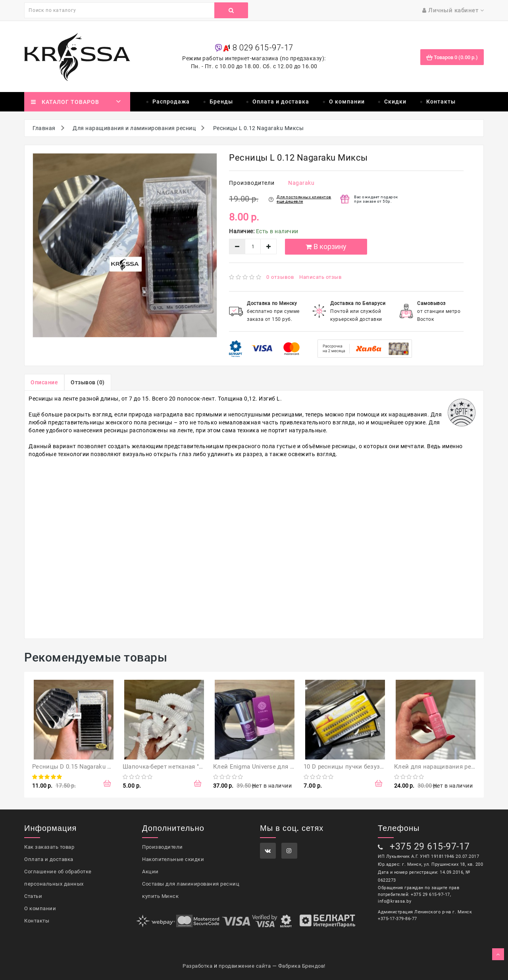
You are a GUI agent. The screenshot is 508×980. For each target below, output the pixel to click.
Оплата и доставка (281, 102)
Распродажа (171, 102)
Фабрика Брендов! (302, 966)
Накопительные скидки (173, 859)
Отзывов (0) (88, 382)
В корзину (326, 246)
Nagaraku (301, 183)
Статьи (33, 896)
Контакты (441, 102)
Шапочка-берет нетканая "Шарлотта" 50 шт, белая (195, 767)
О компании (347, 102)
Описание (44, 382)
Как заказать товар (49, 847)
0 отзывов (280, 277)
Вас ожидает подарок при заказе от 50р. (376, 199)
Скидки (395, 102)
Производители (163, 847)
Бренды (221, 102)
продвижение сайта (245, 966)
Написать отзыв (320, 277)
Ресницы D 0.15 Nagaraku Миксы (80, 767)
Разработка (197, 966)
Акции (150, 872)
